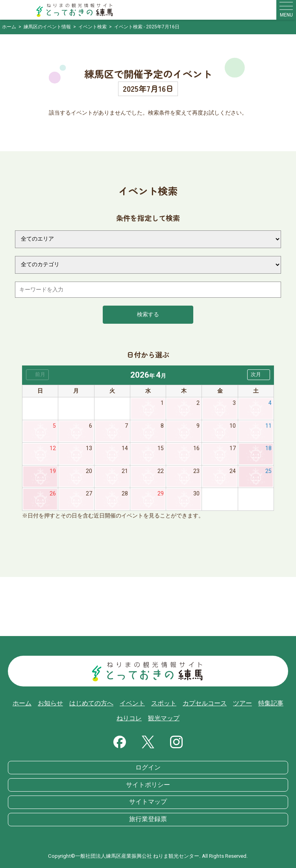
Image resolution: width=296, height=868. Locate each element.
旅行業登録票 (148, 819)
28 (125, 494)
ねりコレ (129, 718)
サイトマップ (148, 802)
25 (268, 471)
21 (125, 471)
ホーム (22, 703)
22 (161, 471)
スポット (164, 703)
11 (268, 426)
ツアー (242, 703)
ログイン (148, 768)
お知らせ (50, 703)
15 (161, 448)
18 (268, 448)
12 (53, 448)
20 (89, 471)
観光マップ (164, 718)
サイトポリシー (148, 785)
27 (89, 494)
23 (196, 471)
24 (233, 471)
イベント (132, 703)
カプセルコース (205, 703)
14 (125, 448)
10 (233, 426)
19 (53, 471)
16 (196, 448)
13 (89, 448)
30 (196, 494)
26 (53, 494)
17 (233, 448)
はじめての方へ (91, 703)
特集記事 (271, 703)
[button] (259, 375)
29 (161, 494)
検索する (148, 314)
